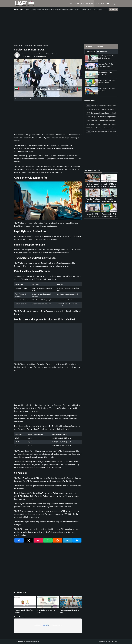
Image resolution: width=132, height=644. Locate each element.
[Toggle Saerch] (114, 4)
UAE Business (99, 4)
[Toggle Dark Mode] (108, 4)
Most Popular (102, 52)
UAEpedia (27, 56)
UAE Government (87, 4)
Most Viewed (90, 52)
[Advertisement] (66, 28)
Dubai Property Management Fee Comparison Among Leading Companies (50, 9)
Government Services (41, 46)
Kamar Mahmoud (41, 56)
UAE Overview (74, 4)
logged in (46, 625)
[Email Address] (100, 9)
